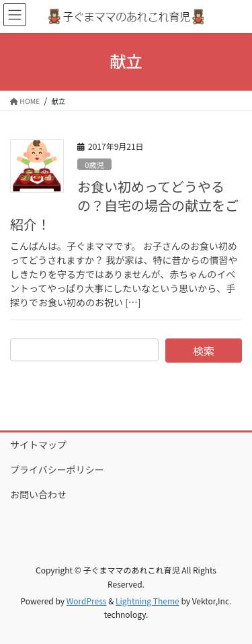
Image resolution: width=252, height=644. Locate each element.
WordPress (87, 601)
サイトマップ (38, 445)
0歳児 (94, 165)
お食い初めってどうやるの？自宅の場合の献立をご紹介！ (124, 205)
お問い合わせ (38, 494)
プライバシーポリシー (57, 469)
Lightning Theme (148, 601)
